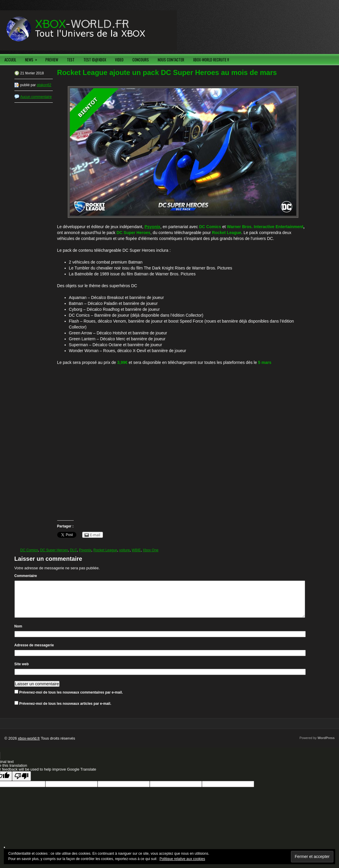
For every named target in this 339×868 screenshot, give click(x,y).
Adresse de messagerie (34, 652)
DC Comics (29, 550)
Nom (18, 633)
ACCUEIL (10, 60)
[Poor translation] (22, 783)
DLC (73, 550)
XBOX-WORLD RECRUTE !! (211, 60)
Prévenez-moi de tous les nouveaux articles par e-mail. (65, 711)
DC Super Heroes (54, 550)
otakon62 (44, 85)
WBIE (136, 550)
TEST (71, 60)
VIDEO (119, 60)
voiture (124, 550)
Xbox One (150, 550)
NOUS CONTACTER (171, 60)
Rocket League (105, 550)
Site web (22, 671)
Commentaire (26, 576)
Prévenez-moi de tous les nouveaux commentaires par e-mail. (71, 699)
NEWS (33, 58)
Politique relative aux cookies (182, 859)
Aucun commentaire (36, 97)
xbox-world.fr (29, 745)
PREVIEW (52, 60)
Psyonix (85, 550)
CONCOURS (141, 60)
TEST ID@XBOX (95, 60)
